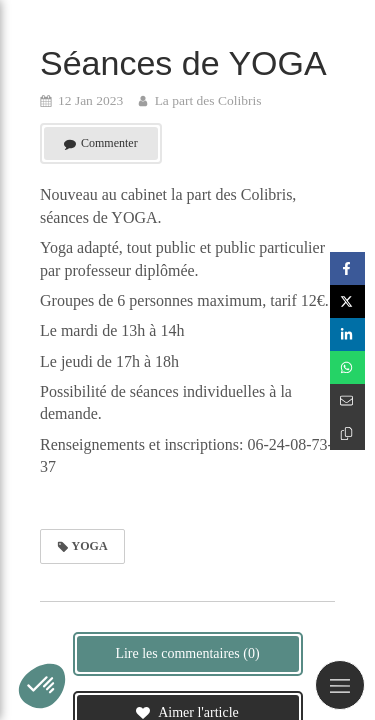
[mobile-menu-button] (340, 685)
